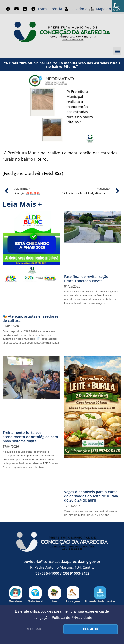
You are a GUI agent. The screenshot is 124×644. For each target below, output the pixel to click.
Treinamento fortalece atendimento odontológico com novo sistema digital (30, 437)
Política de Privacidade (72, 617)
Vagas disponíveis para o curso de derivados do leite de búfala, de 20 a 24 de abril (91, 496)
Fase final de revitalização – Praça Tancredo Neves (88, 279)
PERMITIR (91, 629)
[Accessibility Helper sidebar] (118, 6)
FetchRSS (53, 173)
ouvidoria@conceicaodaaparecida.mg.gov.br (62, 561)
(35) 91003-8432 (76, 573)
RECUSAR (33, 629)
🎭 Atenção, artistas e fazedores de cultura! (30, 318)
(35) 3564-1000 (47, 573)
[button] (117, 51)
